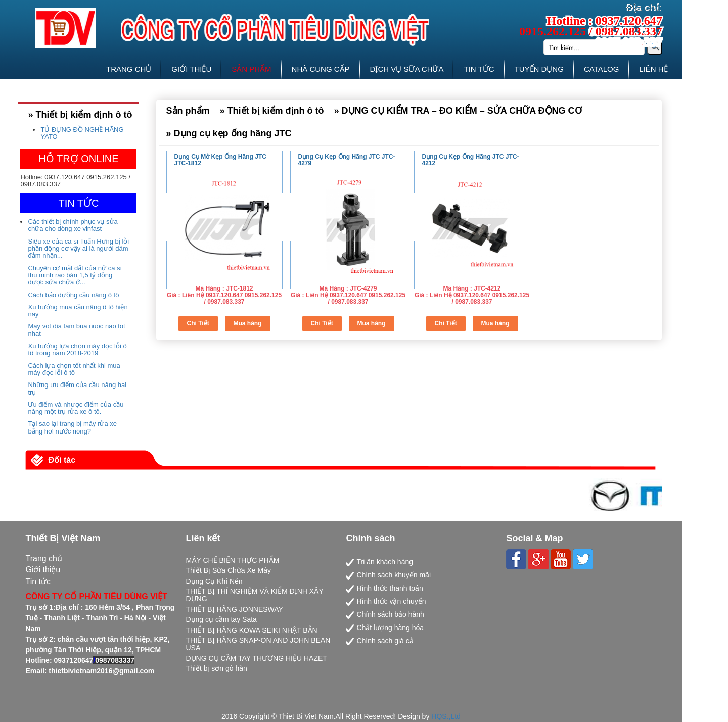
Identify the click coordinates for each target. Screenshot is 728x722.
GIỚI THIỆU (191, 69)
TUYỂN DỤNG (539, 69)
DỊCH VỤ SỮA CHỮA (407, 69)
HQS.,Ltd (446, 716)
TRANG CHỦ (129, 69)
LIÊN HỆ (653, 69)
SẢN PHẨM (251, 69)
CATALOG (601, 69)
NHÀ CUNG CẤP (321, 69)
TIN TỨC (479, 69)
